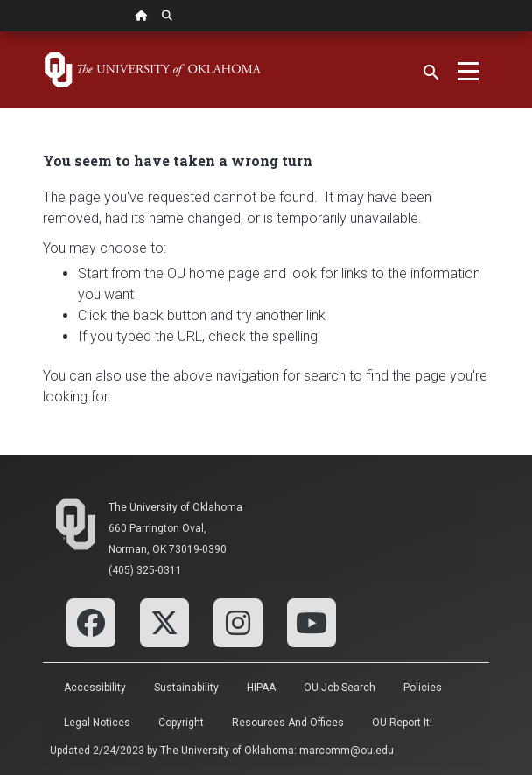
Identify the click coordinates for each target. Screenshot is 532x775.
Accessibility (95, 688)
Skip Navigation (0, 32)
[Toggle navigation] (468, 70)
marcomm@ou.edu (346, 751)
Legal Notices (97, 723)
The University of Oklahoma (175, 507)
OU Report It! (402, 723)
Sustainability (186, 688)
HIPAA (261, 688)
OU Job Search (339, 688)
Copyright (181, 723)
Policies (423, 688)
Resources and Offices (288, 723)
